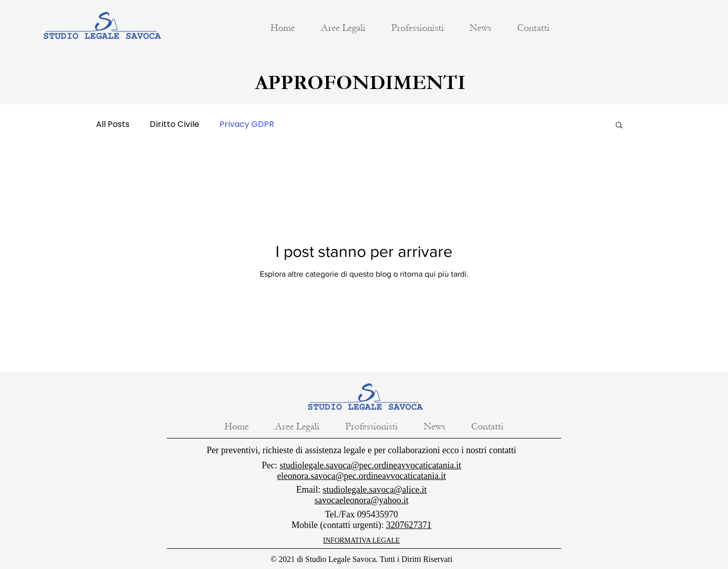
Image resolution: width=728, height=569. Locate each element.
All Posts (113, 124)
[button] (343, 28)
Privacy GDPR (247, 124)
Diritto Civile (174, 124)
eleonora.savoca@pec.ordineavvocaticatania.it (361, 476)
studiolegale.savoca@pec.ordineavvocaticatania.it (370, 465)
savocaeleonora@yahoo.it (361, 500)
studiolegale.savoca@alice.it (375, 490)
